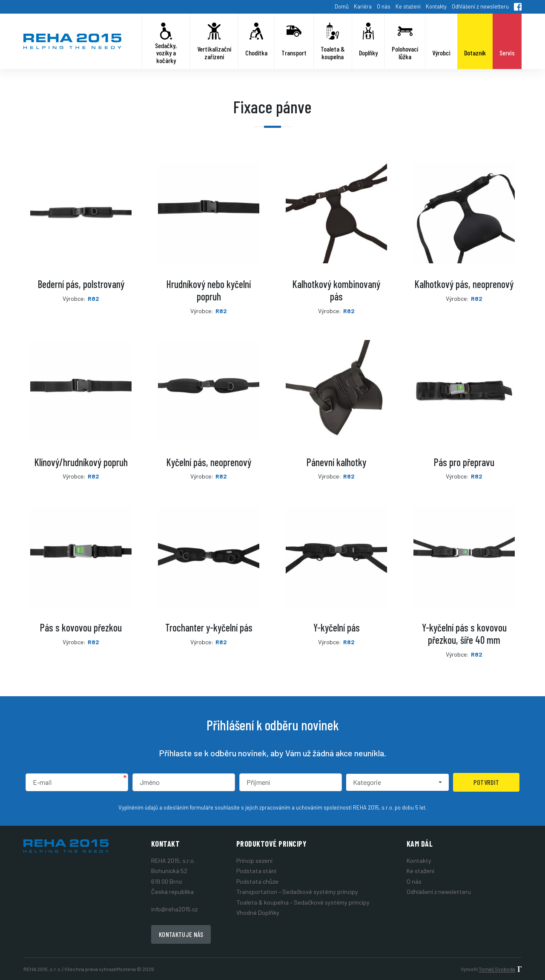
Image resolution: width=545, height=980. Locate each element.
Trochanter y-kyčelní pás (209, 627)
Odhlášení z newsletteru (480, 6)
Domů (342, 6)
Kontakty (436, 6)
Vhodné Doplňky (258, 912)
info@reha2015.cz (174, 909)
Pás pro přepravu (464, 462)
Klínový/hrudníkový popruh (81, 462)
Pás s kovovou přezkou (81, 627)
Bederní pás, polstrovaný (81, 284)
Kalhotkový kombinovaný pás (336, 290)
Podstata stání (256, 871)
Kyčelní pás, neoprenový (209, 462)
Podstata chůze (257, 881)
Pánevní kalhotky (336, 462)
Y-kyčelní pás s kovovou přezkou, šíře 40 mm (464, 634)
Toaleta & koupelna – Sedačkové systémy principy (303, 902)
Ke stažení (408, 6)
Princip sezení (254, 860)
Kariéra (363, 6)
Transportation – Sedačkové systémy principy (297, 892)
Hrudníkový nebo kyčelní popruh (209, 290)
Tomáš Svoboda (497, 969)
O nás (384, 6)
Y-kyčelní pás (337, 627)
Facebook (518, 7)
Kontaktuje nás (181, 934)
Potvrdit (486, 782)
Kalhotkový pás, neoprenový (464, 284)
